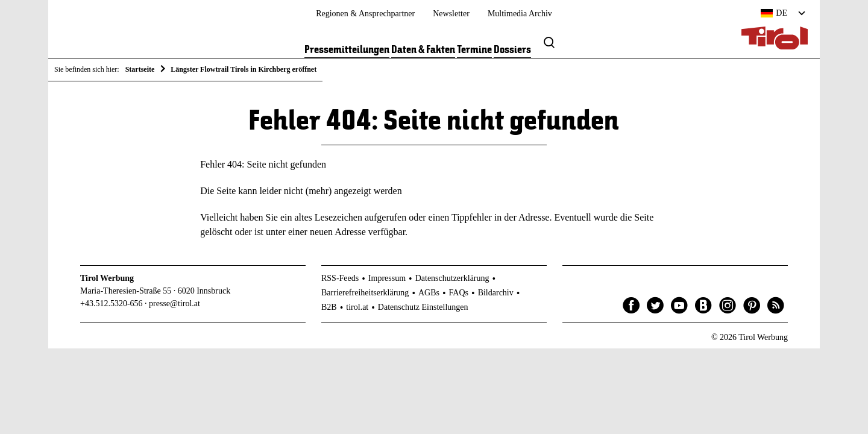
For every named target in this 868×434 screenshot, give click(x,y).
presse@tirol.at (175, 303)
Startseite (140, 69)
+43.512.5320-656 (112, 303)
